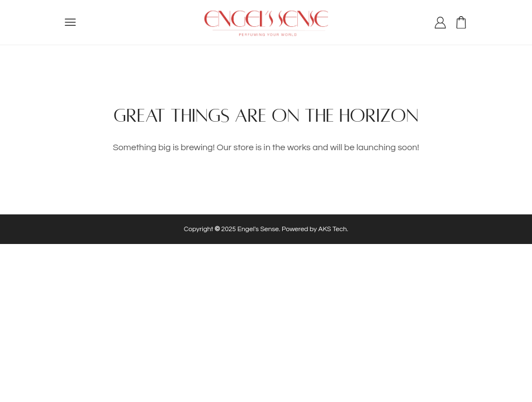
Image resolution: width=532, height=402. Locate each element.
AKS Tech (333, 229)
